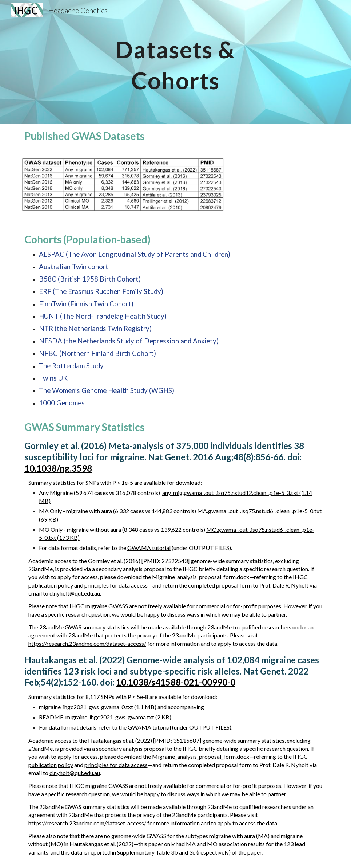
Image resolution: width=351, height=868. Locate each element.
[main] (176, 62)
